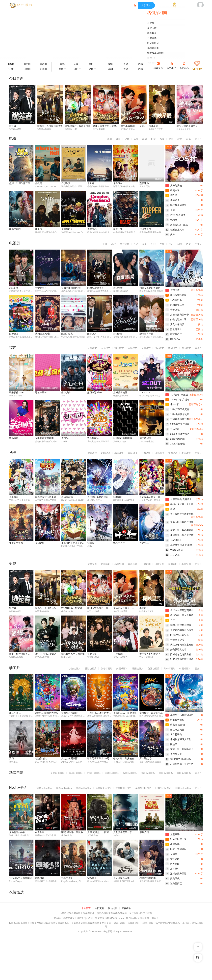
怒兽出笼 (118, 229)
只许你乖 (118, 654)
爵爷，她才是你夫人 (187, 126)
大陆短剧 (92, 564)
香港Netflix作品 (64, 788)
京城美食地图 (120, 392)
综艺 (111, 64)
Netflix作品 (18, 787)
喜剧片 (92, 64)
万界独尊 (144, 543)
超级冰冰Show (95, 392)
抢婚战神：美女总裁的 (179, 615)
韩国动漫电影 (94, 773)
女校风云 (118, 334)
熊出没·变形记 (175, 725)
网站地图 (113, 953)
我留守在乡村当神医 (178, 625)
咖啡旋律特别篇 (176, 295)
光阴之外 (40, 543)
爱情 (118, 139)
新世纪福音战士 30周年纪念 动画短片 (107, 759)
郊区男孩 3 (41, 924)
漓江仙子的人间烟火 (46, 654)
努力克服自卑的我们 (72, 288)
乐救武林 (118, 183)
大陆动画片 (75, 669)
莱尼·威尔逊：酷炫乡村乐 (74, 832)
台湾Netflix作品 (84, 788)
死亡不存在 (15, 713)
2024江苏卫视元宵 (177, 409)
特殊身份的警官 (176, 205)
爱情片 (62, 69)
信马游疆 (172, 429)
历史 (188, 244)
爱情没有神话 (146, 334)
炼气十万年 (119, 543)
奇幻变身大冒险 (69, 713)
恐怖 (127, 139)
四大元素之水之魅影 (150, 288)
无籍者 (171, 220)
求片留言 (86, 953)
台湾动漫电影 (130, 773)
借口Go (65, 438)
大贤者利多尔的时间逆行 (100, 497)
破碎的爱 (118, 288)
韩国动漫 (119, 453)
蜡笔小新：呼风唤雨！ (179, 749)
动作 (136, 139)
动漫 (111, 69)
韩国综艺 (119, 348)
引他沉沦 (92, 654)
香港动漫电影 (112, 773)
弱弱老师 (118, 497)
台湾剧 (11, 69)
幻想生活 (66, 183)
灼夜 (170, 620)
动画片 (15, 668)
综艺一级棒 (41, 392)
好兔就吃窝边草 (176, 649)
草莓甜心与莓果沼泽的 (179, 715)
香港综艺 (132, 348)
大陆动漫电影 (57, 773)
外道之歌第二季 (176, 319)
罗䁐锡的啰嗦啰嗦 (123, 438)
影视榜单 (126, 953)
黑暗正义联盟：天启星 (179, 504)
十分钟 (91, 183)
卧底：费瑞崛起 (176, 849)
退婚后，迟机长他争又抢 (50, 126)
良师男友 (14, 334)
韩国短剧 (119, 564)
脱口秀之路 (145, 229)
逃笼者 (13, 126)
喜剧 (109, 139)
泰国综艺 (186, 348)
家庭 (145, 244)
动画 (188, 139)
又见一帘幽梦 (175, 324)
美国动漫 (173, 453)
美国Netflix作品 (103, 788)
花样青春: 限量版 (177, 395)
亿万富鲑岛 (174, 300)
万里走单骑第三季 (177, 419)
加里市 (39, 229)
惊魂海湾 (172, 290)
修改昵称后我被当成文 (179, 630)
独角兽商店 (174, 883)
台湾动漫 (146, 453)
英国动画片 (154, 669)
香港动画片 (91, 669)
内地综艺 (106, 348)
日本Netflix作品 (163, 788)
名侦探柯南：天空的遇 (179, 764)
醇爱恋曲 (172, 864)
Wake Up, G (174, 550)
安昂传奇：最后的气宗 (151, 713)
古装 (105, 244)
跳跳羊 (171, 744)
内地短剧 (106, 564)
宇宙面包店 (41, 288)
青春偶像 (125, 244)
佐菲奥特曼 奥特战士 (179, 499)
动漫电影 (16, 773)
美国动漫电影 (166, 773)
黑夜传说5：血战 (177, 225)
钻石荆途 (66, 924)
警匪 (171, 139)
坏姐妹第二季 (175, 305)
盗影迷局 (144, 183)
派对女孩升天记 (176, 874)
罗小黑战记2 (146, 759)
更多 (199, 139)
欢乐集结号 (93, 438)
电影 (62, 64)
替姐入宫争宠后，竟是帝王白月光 (110, 126)
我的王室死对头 (43, 334)
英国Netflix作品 (143, 788)
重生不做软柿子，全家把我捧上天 (138, 126)
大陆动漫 (92, 453)
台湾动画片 (106, 669)
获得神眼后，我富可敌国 (78, 126)
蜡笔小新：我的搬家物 (179, 530)
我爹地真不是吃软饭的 (179, 659)
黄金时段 (172, 859)
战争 (162, 139)
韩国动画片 (185, 669)
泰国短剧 (186, 564)
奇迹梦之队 (41, 759)
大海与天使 (174, 185)
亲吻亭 (171, 854)
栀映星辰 (153, 126)
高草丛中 (172, 869)
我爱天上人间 (175, 230)
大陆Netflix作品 (44, 788)
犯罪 (180, 139)
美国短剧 (173, 564)
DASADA (173, 339)
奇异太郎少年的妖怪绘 (179, 522)
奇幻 (171, 244)
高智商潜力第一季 (177, 315)
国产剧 (27, 64)
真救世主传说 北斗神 (179, 545)
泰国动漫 (186, 453)
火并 (170, 234)
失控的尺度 (174, 754)
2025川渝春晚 (175, 444)
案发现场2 (173, 329)
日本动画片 (169, 669)
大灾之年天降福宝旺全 (179, 645)
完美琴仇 (172, 878)
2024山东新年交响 (177, 414)
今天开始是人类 (95, 924)
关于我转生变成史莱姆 (179, 514)
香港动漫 (132, 453)
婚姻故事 (172, 844)
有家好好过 (174, 334)
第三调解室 (145, 438)
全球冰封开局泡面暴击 (179, 610)
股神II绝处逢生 (175, 215)
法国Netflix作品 (123, 788)
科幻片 (77, 69)
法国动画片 (138, 669)
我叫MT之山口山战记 (179, 759)
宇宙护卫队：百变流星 (125, 713)
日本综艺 (159, 348)
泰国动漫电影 (184, 773)
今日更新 (99, 953)
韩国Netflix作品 (183, 788)
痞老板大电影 (175, 720)
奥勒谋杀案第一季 (123, 832)
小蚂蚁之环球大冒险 (178, 739)
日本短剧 (159, 564)
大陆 (126, 64)
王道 (170, 210)
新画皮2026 (15, 229)
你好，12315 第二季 (20, 183)
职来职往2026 (16, 392)
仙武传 (91, 543)
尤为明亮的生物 (17, 832)
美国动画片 (122, 669)
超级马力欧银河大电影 (47, 713)
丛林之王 (172, 555)
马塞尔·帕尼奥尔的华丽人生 (102, 713)
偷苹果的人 (67, 229)
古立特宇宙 (174, 734)
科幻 (145, 139)
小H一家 (172, 404)
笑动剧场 (14, 438)
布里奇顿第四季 (121, 924)
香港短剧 (132, 564)
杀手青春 (14, 497)
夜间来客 (172, 190)
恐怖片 (92, 69)
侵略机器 (14, 924)
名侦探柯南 (67, 497)
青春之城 (172, 310)
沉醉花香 (14, 288)
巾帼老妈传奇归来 (177, 635)
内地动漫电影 (76, 773)
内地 (141, 64)
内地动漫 (106, 453)
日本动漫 (159, 453)
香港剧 (43, 64)
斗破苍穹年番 (16, 543)
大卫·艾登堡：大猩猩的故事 (102, 832)
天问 (11, 759)
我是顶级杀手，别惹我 (73, 654)
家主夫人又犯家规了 (150, 654)
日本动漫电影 (148, 773)
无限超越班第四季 (44, 438)
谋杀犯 (171, 195)
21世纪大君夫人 (96, 288)
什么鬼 (39, 183)
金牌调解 (66, 392)
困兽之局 (92, 334)
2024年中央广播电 (177, 400)
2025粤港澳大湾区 (177, 434)
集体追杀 (172, 200)
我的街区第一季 (176, 839)
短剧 (13, 563)
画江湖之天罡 (175, 730)
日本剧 (27, 69)
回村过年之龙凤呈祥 (178, 654)
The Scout (145, 392)
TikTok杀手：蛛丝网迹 (151, 878)
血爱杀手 (40, 832)
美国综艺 (173, 348)
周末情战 (92, 229)
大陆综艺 (92, 348)
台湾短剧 (146, 564)
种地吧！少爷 (175, 640)
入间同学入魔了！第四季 (152, 497)
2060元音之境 (175, 439)
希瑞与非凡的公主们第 (179, 535)
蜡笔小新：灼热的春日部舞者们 (130, 759)
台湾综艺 (146, 348)
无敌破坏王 (174, 540)
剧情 (153, 139)
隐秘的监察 (67, 334)
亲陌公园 (144, 832)
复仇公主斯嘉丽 (69, 759)
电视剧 (11, 64)
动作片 (77, 64)
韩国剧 (43, 69)
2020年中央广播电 (177, 424)
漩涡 (170, 509)
